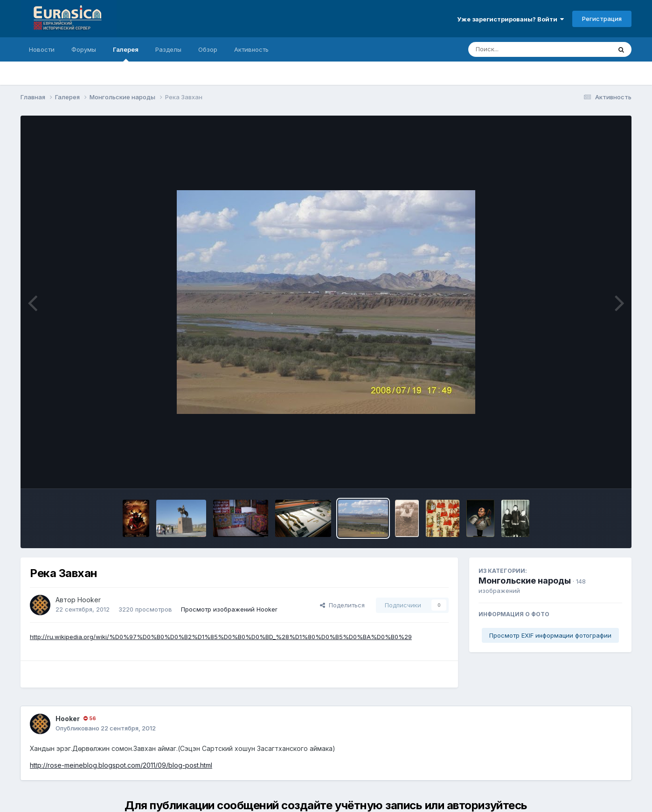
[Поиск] (522, 49)
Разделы (168, 49)
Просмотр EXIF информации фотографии (550, 635)
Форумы (84, 49)
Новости (42, 49)
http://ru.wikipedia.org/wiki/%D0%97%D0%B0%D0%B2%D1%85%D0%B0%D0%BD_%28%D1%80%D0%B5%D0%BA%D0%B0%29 (221, 637)
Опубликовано (106, 728)
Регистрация (602, 19)
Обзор (208, 49)
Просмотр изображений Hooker (229, 609)
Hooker (89, 600)
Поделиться (342, 605)
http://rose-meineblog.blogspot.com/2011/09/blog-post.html (121, 765)
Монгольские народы (525, 581)
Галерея (126, 54)
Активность (251, 49)
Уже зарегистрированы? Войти (510, 19)
